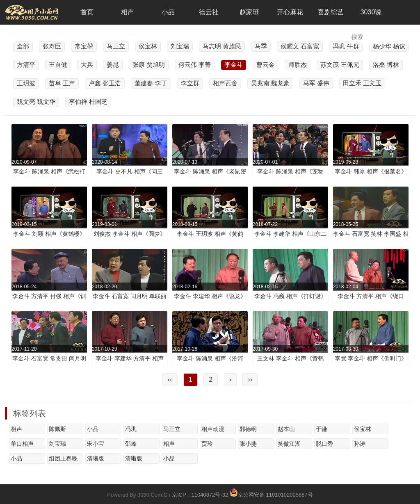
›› (250, 380)
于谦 (322, 429)
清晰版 (96, 458)
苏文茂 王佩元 (340, 65)
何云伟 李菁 (195, 65)
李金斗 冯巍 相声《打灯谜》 (290, 296)
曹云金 (266, 65)
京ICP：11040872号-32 (200, 495)
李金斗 (234, 65)
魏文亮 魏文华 (36, 101)
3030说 (371, 12)
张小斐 (248, 444)
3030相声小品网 (32, 12)
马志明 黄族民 (222, 46)
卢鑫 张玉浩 (105, 83)
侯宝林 (148, 46)
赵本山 (286, 429)
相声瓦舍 (225, 83)
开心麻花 (290, 12)
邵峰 (131, 444)
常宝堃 (84, 46)
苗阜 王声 (62, 83)
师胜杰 (298, 65)
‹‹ (170, 380)
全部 (23, 46)
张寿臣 (52, 46)
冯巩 (131, 429)
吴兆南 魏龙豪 (270, 83)
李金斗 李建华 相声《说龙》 (210, 296)
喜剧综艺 (331, 12)
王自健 (58, 65)
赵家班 (249, 12)
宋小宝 (96, 444)
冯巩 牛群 (346, 46)
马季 (261, 46)
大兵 (87, 65)
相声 (128, 12)
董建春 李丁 (151, 83)
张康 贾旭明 (149, 65)
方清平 (26, 65)
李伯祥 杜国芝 (88, 101)
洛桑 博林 (386, 65)
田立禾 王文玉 (362, 83)
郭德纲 (248, 429)
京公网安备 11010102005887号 (271, 493)
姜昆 (113, 65)
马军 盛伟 (316, 83)
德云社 (209, 12)
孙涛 (360, 444)
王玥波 (26, 83)
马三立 (116, 46)
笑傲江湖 (289, 444)
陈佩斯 (57, 429)
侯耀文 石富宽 (300, 46)
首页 (87, 12)
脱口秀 (324, 444)
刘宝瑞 (180, 46)
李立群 (190, 83)
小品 (168, 12)
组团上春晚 (63, 458)
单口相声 (22, 444)
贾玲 (207, 444)
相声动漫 (213, 429)
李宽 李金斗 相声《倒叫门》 (371, 358)
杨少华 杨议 (389, 46)
